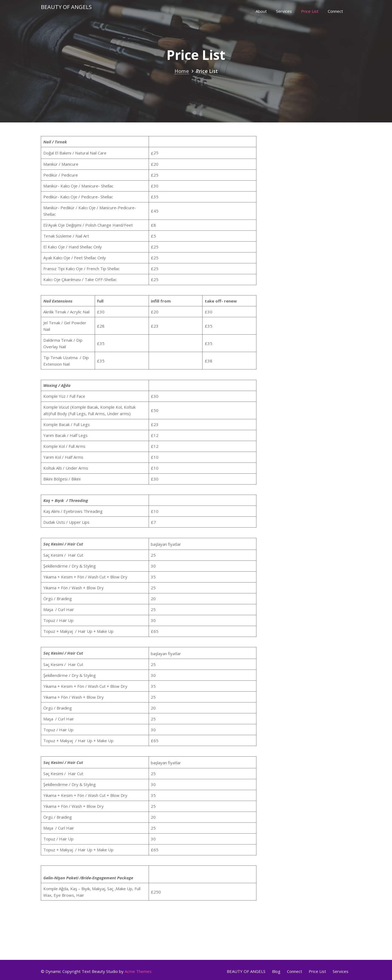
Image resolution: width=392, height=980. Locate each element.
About (261, 11)
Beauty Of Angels (66, 7)
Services (284, 11)
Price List (310, 11)
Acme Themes (138, 971)
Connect (335, 11)
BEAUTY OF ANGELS (246, 971)
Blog (276, 971)
